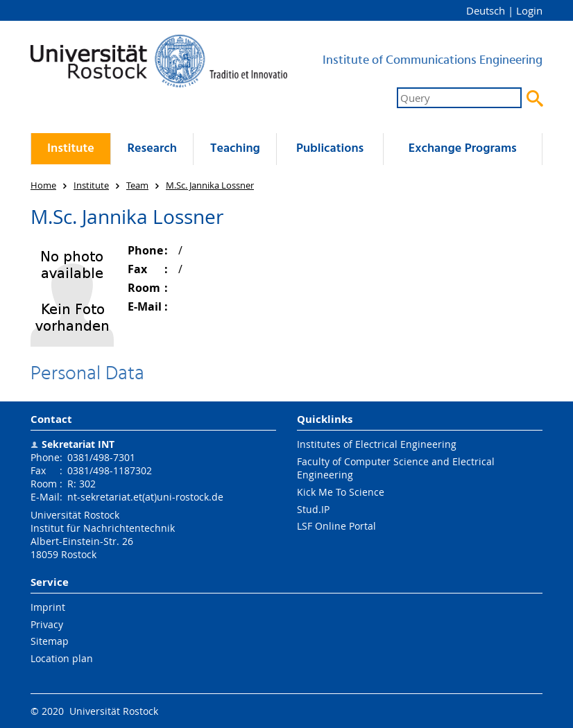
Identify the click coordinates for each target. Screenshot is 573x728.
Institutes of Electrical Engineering (377, 444)
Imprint (48, 607)
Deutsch (486, 10)
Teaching (235, 149)
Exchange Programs (463, 149)
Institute (71, 149)
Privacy (47, 624)
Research (152, 149)
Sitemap (50, 641)
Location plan (62, 658)
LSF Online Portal (336, 526)
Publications (330, 149)
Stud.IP (313, 509)
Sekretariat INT (78, 444)
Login (529, 10)
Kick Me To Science (341, 492)
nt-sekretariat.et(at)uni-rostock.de (145, 497)
